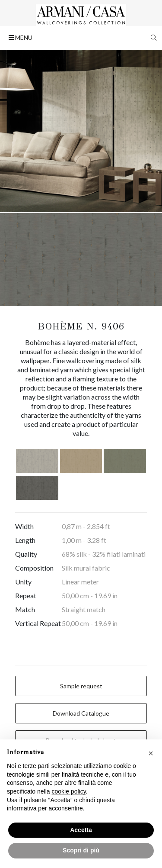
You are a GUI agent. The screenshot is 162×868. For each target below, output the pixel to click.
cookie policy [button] (69, 791)
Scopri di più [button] (81, 850)
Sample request (81, 686)
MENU (21, 37)
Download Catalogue (81, 713)
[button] (151, 753)
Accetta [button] (81, 830)
